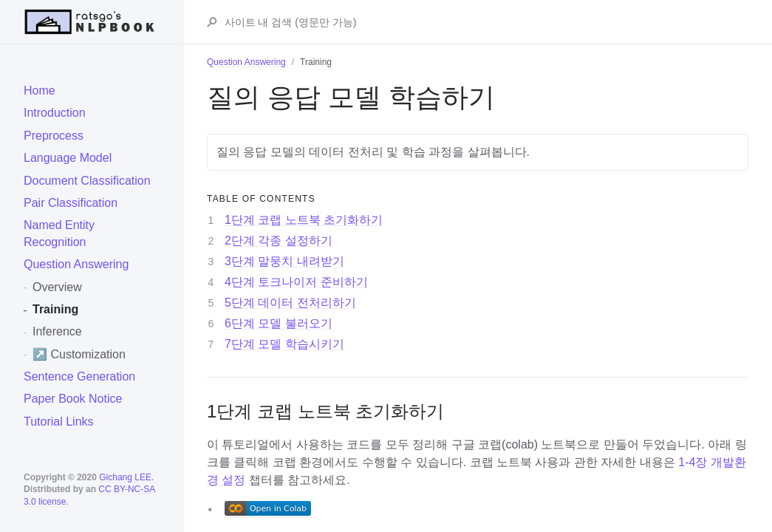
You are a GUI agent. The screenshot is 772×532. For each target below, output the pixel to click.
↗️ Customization (79, 354)
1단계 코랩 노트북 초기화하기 (304, 220)
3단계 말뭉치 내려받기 (284, 261)
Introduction (55, 113)
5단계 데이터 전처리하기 (290, 303)
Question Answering (76, 264)
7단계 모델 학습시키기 (284, 344)
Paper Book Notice (73, 399)
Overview (57, 287)
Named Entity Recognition (59, 233)
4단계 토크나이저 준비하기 (296, 282)
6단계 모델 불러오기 (279, 323)
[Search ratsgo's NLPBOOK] (486, 22)
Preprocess (54, 136)
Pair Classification (71, 203)
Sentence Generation (79, 376)
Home (40, 91)
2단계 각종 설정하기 (279, 241)
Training (55, 309)
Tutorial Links (59, 422)
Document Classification (87, 181)
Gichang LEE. (126, 477)
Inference (57, 331)
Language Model (68, 158)
